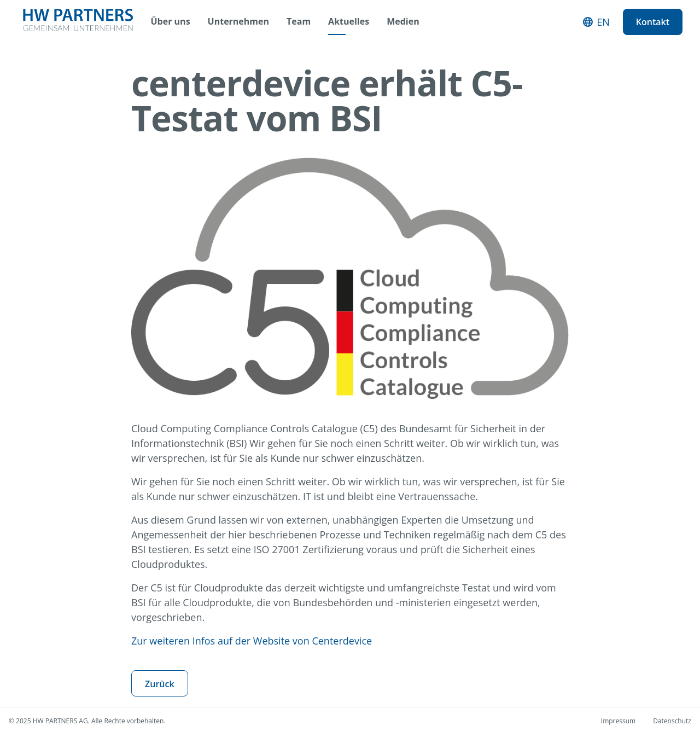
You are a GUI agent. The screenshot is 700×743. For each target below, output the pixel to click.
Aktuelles (349, 22)
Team (299, 22)
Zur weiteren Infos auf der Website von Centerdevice (252, 641)
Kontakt (653, 22)
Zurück (160, 684)
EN (603, 22)
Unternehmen (238, 22)
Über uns (171, 22)
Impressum (618, 721)
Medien (403, 22)
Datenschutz (672, 721)
